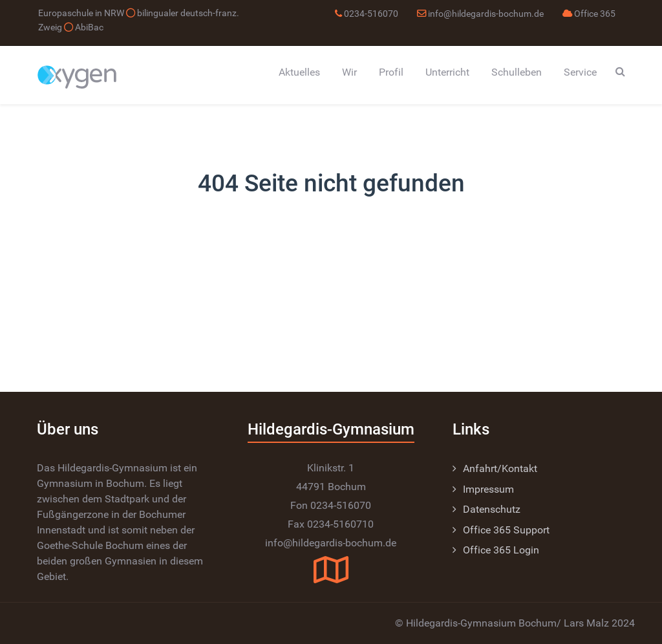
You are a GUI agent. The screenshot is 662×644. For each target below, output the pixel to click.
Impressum (488, 489)
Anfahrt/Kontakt (500, 468)
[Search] (620, 71)
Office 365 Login (501, 550)
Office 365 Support (506, 530)
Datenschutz (492, 509)
